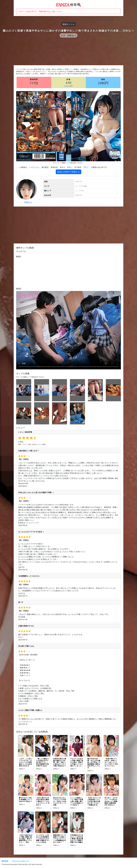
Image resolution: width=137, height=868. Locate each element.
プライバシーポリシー (20, 861)
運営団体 (5, 861)
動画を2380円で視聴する (68, 172)
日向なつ (28, 202)
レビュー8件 (68, 86)
